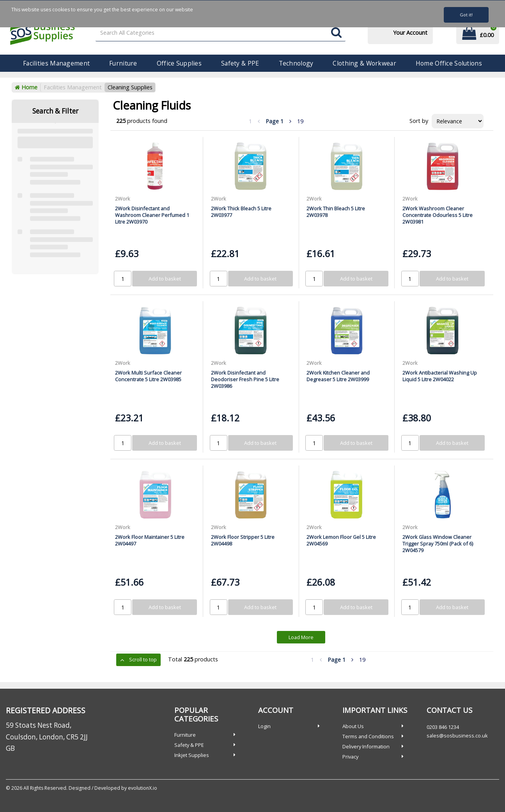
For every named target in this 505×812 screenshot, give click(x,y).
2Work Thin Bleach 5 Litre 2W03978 (336, 212)
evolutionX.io (143, 788)
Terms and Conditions (368, 736)
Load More (301, 637)
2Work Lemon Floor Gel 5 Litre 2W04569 (341, 540)
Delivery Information (366, 746)
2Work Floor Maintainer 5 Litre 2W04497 (150, 540)
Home (26, 87)
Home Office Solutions (449, 63)
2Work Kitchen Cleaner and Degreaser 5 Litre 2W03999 (338, 376)
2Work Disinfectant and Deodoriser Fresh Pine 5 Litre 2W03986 (245, 379)
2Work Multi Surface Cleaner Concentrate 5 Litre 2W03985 (148, 376)
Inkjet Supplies (192, 755)
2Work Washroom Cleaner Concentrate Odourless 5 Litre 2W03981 (438, 215)
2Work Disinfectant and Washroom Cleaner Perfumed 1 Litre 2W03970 (152, 215)
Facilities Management (56, 63)
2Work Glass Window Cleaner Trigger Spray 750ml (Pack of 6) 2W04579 (438, 544)
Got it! (466, 15)
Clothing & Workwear (364, 63)
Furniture (123, 63)
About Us (353, 726)
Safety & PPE (240, 63)
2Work (123, 199)
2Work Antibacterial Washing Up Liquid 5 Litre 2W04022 (440, 376)
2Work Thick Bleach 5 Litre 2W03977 (241, 212)
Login (264, 726)
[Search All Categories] (221, 33)
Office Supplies (179, 63)
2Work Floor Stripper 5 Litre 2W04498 (243, 540)
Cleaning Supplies (130, 87)
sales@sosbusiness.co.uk (457, 736)
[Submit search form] (336, 33)
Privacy (350, 757)
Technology (296, 63)
